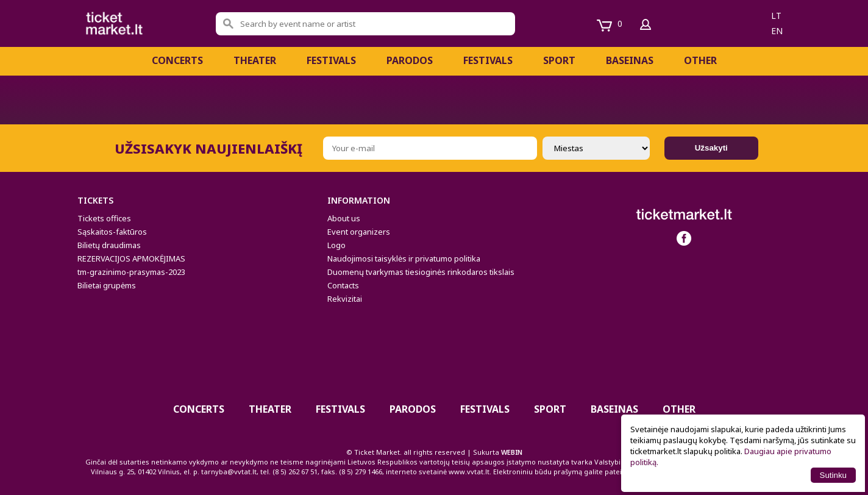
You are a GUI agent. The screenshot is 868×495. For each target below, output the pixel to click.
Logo (336, 245)
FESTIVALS (331, 60)
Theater (255, 60)
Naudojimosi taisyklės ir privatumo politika (404, 258)
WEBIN (512, 452)
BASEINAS (630, 60)
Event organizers (359, 232)
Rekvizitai (345, 299)
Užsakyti (711, 148)
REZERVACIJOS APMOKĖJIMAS (131, 258)
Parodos (410, 60)
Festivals (488, 60)
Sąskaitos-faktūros (112, 232)
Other (700, 60)
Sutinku (833, 475)
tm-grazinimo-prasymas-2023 (131, 272)
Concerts (177, 60)
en (777, 31)
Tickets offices (104, 218)
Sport (559, 60)
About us (344, 218)
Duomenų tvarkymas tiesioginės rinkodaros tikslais (421, 272)
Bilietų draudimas (109, 245)
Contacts (343, 285)
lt (776, 16)
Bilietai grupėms (107, 285)
